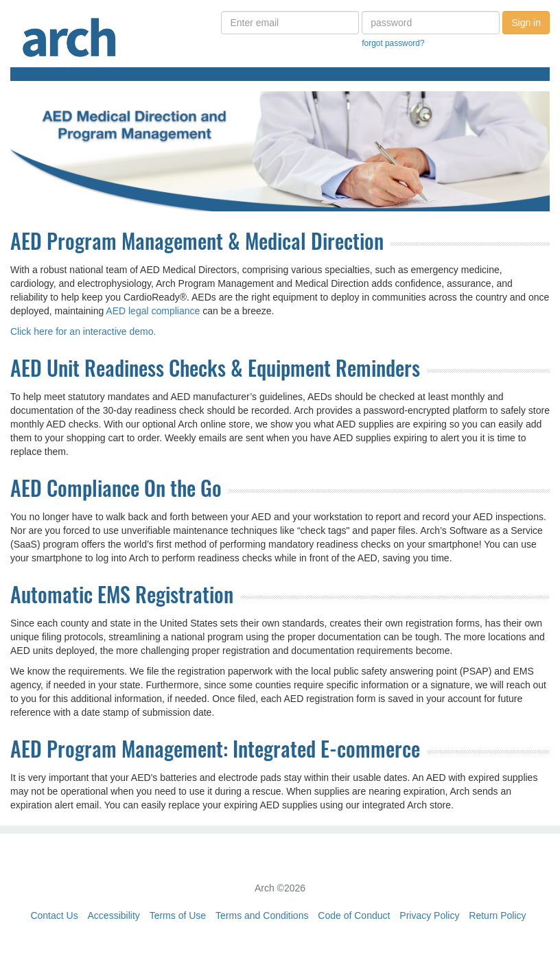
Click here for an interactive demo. (83, 331)
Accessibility (114, 915)
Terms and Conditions (262, 915)
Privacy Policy (429, 915)
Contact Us (54, 915)
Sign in (526, 23)
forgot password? (393, 43)
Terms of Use (178, 915)
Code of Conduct (354, 915)
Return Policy (497, 915)
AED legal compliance (153, 311)
